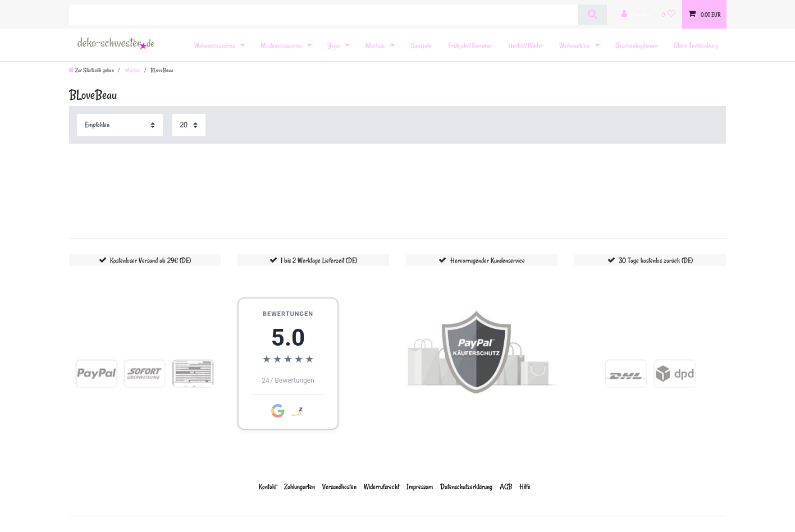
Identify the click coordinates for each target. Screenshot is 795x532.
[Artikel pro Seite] (189, 125)
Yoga (334, 45)
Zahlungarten (300, 486)
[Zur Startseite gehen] (91, 70)
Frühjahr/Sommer (470, 45)
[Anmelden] (636, 14)
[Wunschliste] (669, 14)
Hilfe (525, 486)
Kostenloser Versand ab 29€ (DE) (150, 260)
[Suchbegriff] (323, 15)
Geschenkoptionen (637, 45)
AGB (506, 486)
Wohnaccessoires (215, 45)
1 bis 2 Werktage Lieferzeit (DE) (319, 260)
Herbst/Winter (526, 45)
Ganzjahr (421, 45)
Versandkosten (339, 486)
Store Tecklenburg (696, 45)
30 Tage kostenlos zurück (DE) (656, 260)
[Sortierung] (120, 125)
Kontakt (268, 486)
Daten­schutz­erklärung (466, 486)
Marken (376, 45)
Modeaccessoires (282, 45)
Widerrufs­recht (381, 486)
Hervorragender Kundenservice (488, 260)
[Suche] (592, 15)
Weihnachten (575, 45)
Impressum (420, 486)
